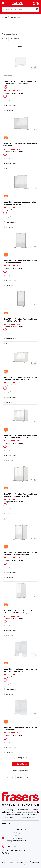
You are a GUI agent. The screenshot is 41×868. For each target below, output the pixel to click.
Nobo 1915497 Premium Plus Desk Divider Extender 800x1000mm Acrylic (20, 495)
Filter (20, 47)
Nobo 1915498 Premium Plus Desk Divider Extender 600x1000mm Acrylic (20, 553)
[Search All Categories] (20, 10)
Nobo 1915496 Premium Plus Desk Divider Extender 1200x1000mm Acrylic (20, 437)
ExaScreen (8, 76)
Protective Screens (17, 93)
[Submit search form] (37, 10)
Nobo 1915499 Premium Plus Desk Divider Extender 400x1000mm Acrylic (20, 612)
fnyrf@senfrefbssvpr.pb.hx (16, 850)
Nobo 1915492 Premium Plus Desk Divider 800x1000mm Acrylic (20, 262)
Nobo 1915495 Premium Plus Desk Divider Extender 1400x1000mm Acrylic (20, 378)
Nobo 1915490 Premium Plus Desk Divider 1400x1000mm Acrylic (20, 145)
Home (4, 17)
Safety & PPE (15, 17)
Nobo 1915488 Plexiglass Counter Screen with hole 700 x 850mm (20, 670)
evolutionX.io (22, 865)
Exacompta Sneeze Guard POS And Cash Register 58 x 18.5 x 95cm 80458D (20, 82)
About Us (6, 824)
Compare (8, 110)
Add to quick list (10, 105)
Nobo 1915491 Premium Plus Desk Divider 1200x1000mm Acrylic (20, 203)
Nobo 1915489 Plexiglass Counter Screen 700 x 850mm (20, 729)
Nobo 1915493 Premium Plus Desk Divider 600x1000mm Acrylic (20, 320)
